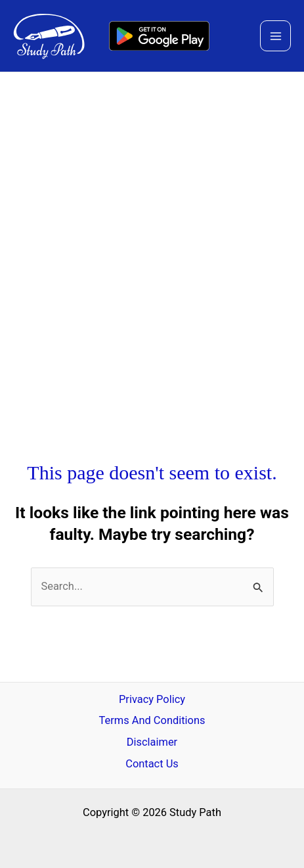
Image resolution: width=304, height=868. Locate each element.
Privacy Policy (152, 699)
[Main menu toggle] (275, 36)
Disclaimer (152, 742)
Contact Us (152, 764)
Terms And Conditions (152, 720)
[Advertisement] (152, 231)
